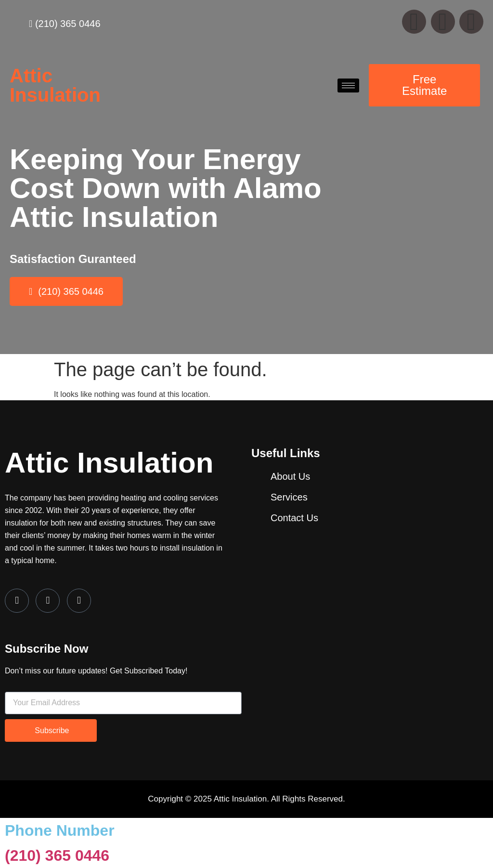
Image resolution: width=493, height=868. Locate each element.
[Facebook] (17, 601)
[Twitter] (48, 601)
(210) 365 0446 (57, 855)
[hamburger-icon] (348, 85)
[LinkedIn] (79, 601)
